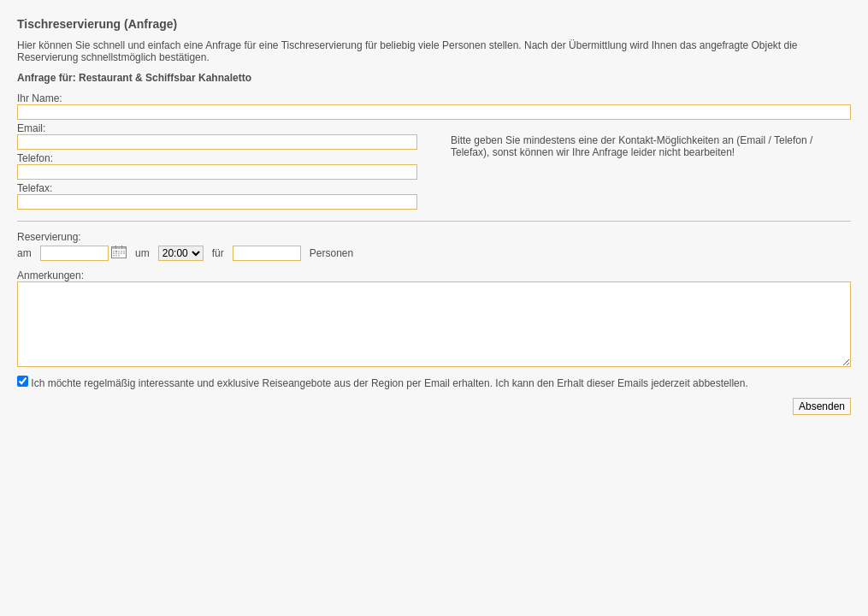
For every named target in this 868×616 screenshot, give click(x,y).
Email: (31, 128)
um (142, 253)
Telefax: (35, 188)
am (24, 253)
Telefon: (35, 158)
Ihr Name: (40, 98)
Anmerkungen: (50, 275)
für (218, 253)
